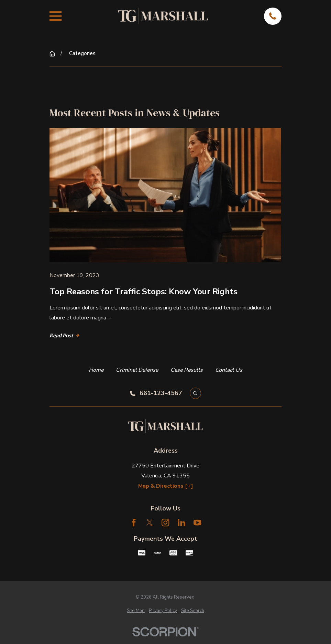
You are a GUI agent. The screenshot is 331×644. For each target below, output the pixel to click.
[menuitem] (136, 611)
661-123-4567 (161, 393)
